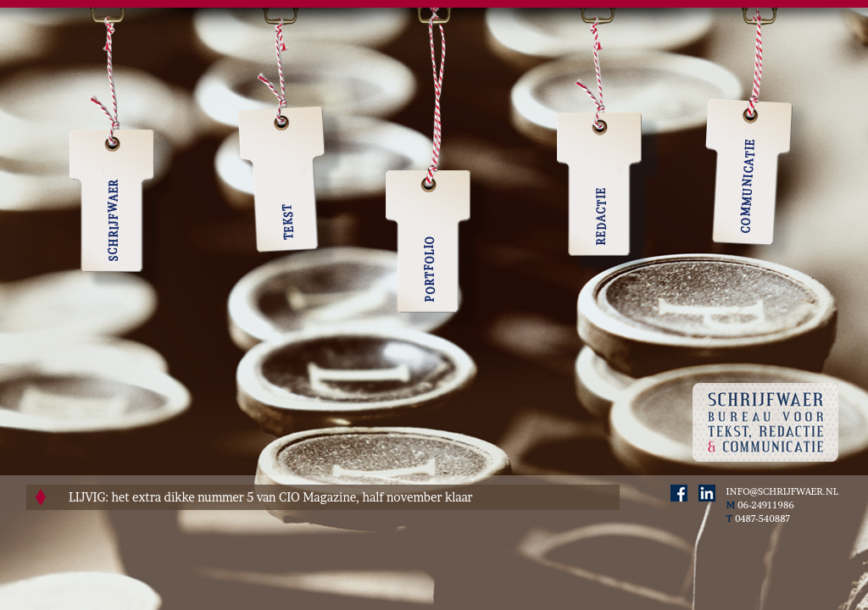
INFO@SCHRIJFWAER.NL (782, 491)
